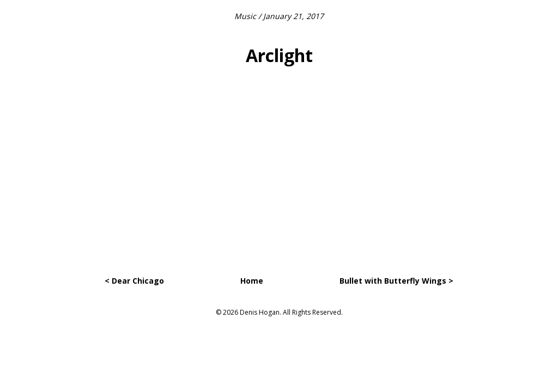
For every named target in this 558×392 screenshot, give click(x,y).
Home (252, 281)
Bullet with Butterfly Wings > (396, 281)
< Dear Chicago (134, 281)
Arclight (279, 55)
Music (245, 16)
